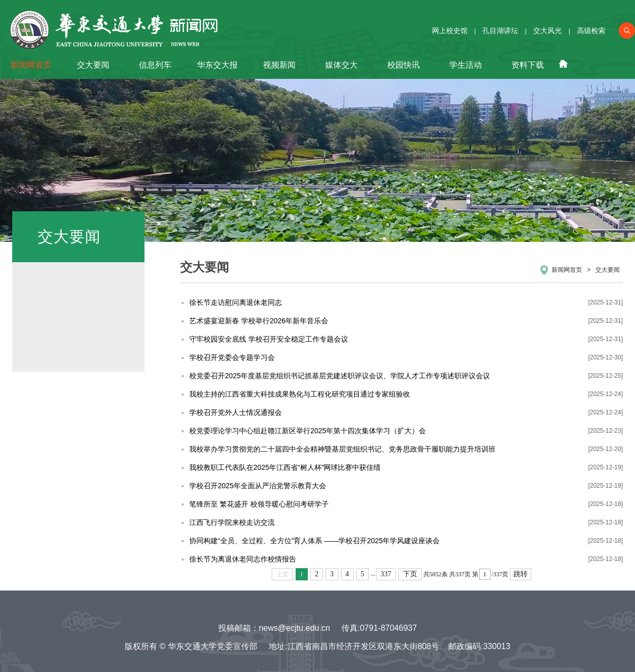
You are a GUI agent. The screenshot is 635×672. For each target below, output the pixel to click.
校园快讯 (403, 65)
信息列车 (155, 65)
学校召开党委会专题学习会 (232, 357)
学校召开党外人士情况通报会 (236, 412)
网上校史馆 (450, 31)
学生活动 (466, 65)
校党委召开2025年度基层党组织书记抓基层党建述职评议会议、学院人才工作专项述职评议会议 (340, 376)
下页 (410, 574)
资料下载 (528, 65)
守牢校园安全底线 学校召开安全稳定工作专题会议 (269, 339)
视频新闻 (279, 65)
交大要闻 (93, 65)
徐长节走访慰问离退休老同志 (236, 302)
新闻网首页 (31, 65)
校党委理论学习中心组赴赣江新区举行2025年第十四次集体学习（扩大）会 (308, 431)
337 (386, 574)
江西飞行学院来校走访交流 (232, 522)
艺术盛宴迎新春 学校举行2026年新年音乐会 (259, 321)
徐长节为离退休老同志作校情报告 (243, 559)
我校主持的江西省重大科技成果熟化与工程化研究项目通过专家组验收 (300, 394)
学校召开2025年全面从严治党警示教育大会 (258, 486)
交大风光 (547, 31)
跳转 (521, 574)
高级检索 (591, 31)
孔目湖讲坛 (500, 31)
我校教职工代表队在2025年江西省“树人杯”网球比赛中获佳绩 (285, 467)
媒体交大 (341, 65)
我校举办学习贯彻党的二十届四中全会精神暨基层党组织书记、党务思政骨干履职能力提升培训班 (342, 449)
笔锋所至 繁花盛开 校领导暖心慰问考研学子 (259, 504)
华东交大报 (217, 65)
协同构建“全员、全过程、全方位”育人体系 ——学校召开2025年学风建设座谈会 (314, 541)
